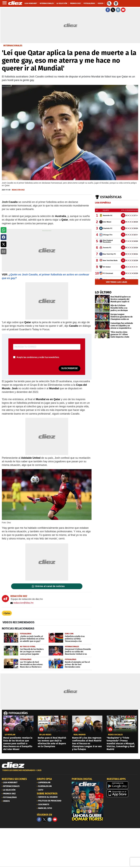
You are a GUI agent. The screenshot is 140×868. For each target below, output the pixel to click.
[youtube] (55, 819)
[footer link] (70, 772)
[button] (4, 230)
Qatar (7, 613)
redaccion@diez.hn (22, 603)
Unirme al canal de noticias (50, 586)
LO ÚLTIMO (103, 292)
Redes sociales (115, 735)
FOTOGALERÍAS (18, 713)
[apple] (123, 793)
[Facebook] (39, 819)
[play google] (123, 785)
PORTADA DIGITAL (82, 779)
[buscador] (109, 3)
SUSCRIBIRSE (69, 368)
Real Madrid (80, 735)
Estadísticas (111, 197)
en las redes (45, 735)
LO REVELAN (10, 735)
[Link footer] (13, 765)
